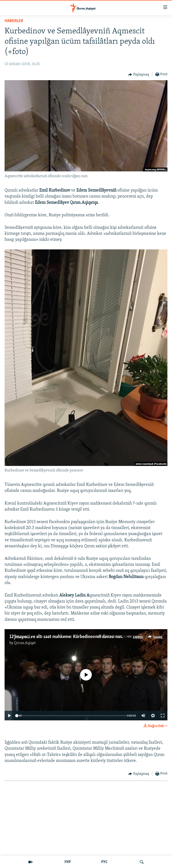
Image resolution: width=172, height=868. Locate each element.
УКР (68, 862)
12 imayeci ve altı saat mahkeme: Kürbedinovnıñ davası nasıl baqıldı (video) (81, 637)
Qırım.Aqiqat (25, 643)
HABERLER (14, 21)
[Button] (139, 75)
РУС (104, 862)
